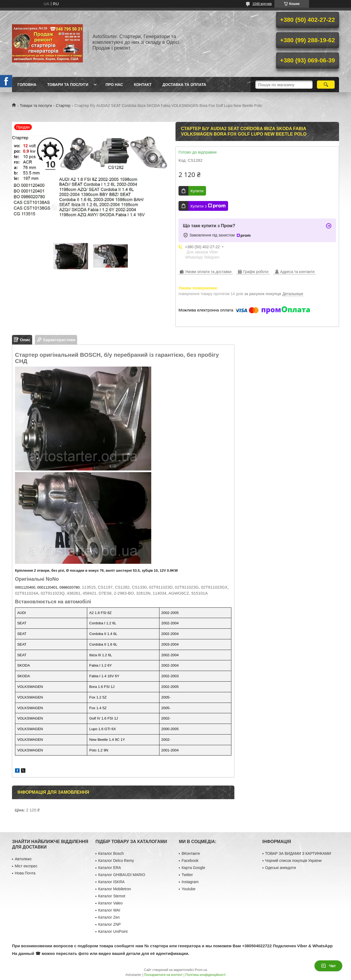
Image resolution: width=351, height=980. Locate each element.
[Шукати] (326, 85)
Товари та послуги (68, 85)
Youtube (188, 889)
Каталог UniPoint (113, 931)
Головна (27, 85)
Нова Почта (25, 873)
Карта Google (193, 868)
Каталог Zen (109, 917)
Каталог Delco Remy (116, 861)
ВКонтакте (191, 853)
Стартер (63, 106)
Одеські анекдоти (281, 868)
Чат (328, 966)
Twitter (187, 875)
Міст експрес (26, 866)
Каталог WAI (109, 910)
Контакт (143, 85)
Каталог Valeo (110, 903)
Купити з (208, 206)
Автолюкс (23, 859)
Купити (197, 191)
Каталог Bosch (111, 853)
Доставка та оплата (184, 85)
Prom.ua (201, 970)
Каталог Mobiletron (114, 889)
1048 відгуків (262, 4)
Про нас (114, 85)
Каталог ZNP (109, 924)
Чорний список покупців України (293, 861)
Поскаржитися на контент (163, 975)
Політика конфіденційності (205, 975)
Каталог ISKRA (111, 882)
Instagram (190, 882)
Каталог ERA (110, 868)
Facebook (190, 861)
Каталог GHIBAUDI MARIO (122, 875)
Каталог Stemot (112, 896)
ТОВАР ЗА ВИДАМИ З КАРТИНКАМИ (298, 853)
